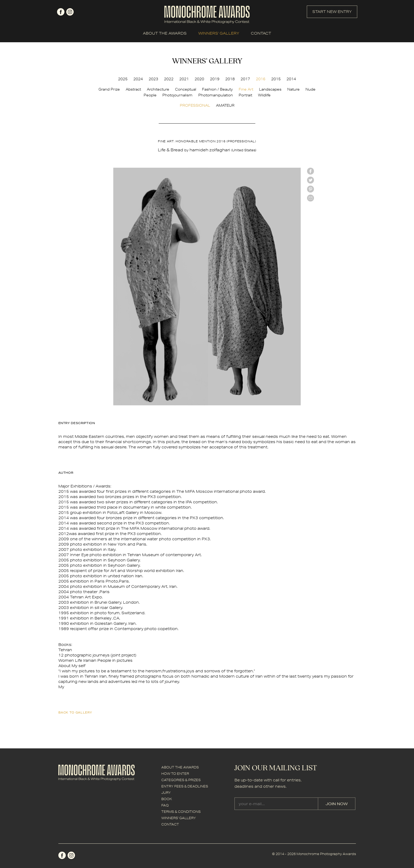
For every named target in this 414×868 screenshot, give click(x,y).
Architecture (158, 89)
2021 (184, 79)
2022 (169, 79)
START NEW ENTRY (332, 12)
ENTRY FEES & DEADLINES (185, 786)
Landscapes (270, 89)
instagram (70, 12)
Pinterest (310, 189)
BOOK (167, 799)
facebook (61, 12)
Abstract (133, 89)
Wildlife (264, 95)
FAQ (165, 805)
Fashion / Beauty (217, 89)
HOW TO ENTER (175, 774)
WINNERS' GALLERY (219, 33)
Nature (293, 89)
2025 (123, 79)
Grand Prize (109, 89)
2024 (138, 79)
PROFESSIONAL (195, 105)
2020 (199, 79)
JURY (166, 793)
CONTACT (261, 33)
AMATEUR (225, 105)
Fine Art (246, 89)
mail (310, 198)
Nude (310, 89)
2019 (215, 79)
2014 (291, 79)
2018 (230, 79)
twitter (310, 180)
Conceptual (186, 89)
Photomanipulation (216, 95)
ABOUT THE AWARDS (165, 33)
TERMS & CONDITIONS (181, 812)
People (150, 95)
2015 (276, 79)
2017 (245, 79)
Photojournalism (177, 95)
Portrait (245, 95)
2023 (153, 79)
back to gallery (75, 712)
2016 (261, 79)
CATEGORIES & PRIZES (181, 780)
